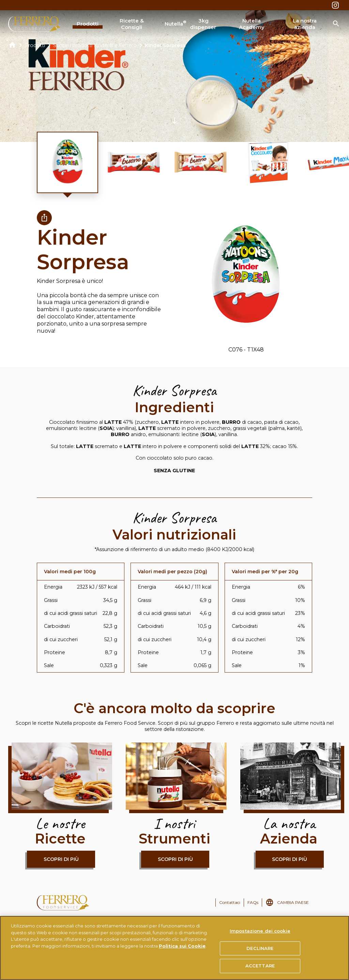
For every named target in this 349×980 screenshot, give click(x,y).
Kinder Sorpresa (165, 45)
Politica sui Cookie (182, 946)
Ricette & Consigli (132, 24)
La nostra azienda (305, 24)
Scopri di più (61, 859)
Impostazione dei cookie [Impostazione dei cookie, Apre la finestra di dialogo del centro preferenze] (260, 931)
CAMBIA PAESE (293, 902)
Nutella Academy (252, 24)
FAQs (253, 902)
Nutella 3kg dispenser (190, 24)
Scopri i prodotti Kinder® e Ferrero (95, 45)
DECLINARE (260, 948)
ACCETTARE (260, 966)
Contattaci (230, 902)
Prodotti (88, 24)
